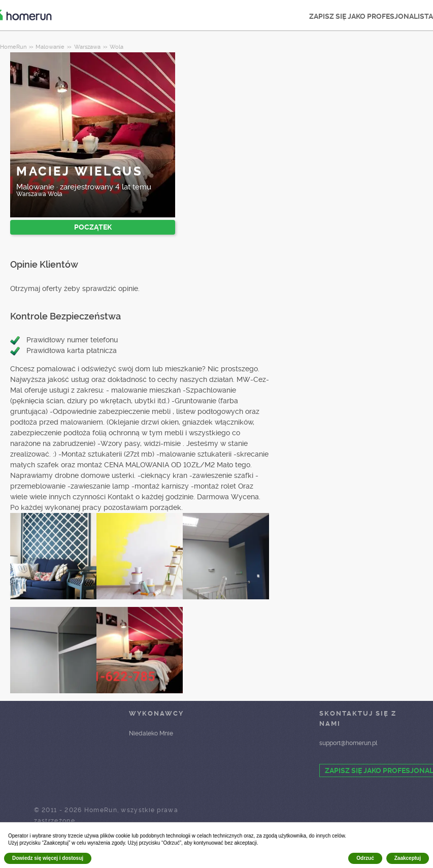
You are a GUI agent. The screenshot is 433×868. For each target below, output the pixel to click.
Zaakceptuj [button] (408, 858)
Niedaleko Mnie (151, 733)
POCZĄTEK (93, 227)
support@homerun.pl (348, 743)
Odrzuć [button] (365, 858)
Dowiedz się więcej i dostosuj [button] (48, 858)
